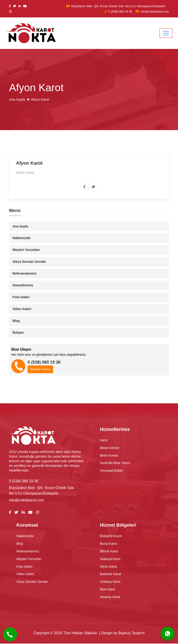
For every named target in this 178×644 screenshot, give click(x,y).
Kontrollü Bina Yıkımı (115, 463)
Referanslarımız (25, 274)
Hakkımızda (21, 238)
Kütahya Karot (110, 582)
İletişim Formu (40, 369)
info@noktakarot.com (155, 11)
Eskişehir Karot (111, 536)
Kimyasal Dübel (111, 471)
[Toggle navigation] (166, 33)
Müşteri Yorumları (26, 250)
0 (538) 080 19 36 (120, 11)
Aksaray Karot (110, 597)
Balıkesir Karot (110, 574)
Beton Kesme (110, 448)
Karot (104, 440)
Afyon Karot (108, 567)
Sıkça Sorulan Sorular (29, 262)
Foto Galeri (21, 297)
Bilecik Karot (109, 551)
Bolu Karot (107, 590)
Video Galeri (22, 309)
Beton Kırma (109, 456)
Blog (16, 321)
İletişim (18, 333)
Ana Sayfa (20, 226)
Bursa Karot (108, 544)
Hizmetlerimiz (23, 285)
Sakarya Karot (110, 559)
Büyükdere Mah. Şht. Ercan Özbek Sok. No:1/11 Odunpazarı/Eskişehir (118, 6)
